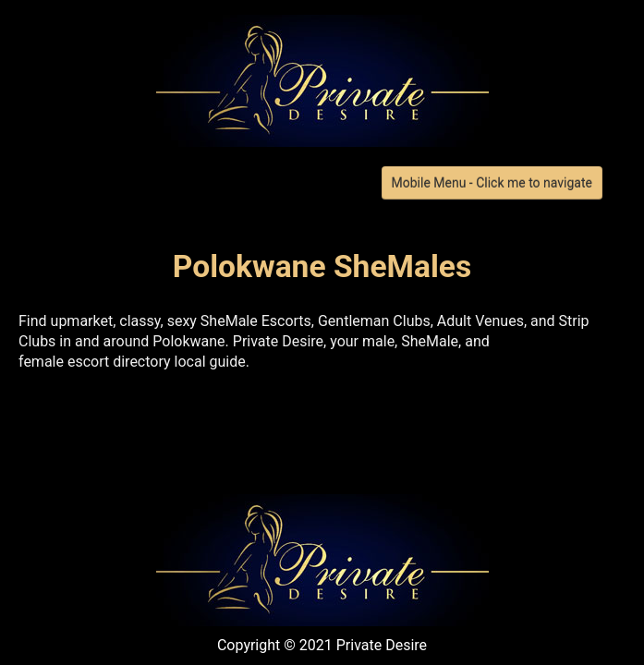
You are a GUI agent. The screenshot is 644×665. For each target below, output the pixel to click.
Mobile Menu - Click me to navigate (492, 183)
